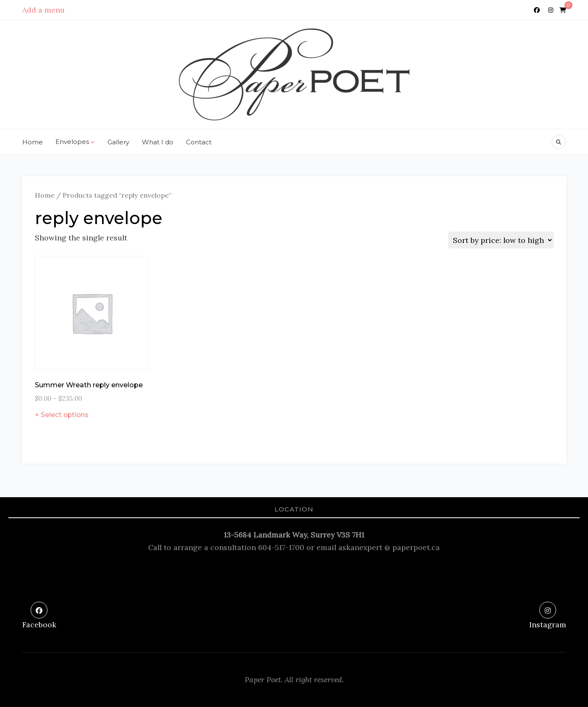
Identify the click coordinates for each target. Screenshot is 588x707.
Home (33, 142)
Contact (199, 142)
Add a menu (43, 10)
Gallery (118, 142)
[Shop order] (501, 240)
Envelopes (75, 142)
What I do (158, 142)
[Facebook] (537, 10)
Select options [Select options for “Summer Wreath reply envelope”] (65, 415)
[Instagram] (551, 10)
